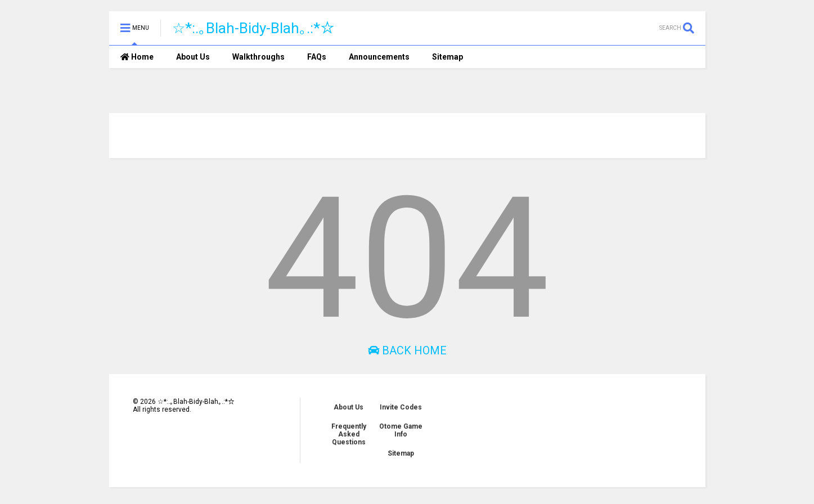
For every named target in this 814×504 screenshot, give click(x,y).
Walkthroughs (258, 57)
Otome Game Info (401, 430)
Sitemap (448, 57)
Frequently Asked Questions (349, 434)
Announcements (379, 57)
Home (137, 57)
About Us (193, 57)
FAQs (317, 57)
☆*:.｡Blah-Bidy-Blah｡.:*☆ (253, 28)
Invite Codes (401, 407)
